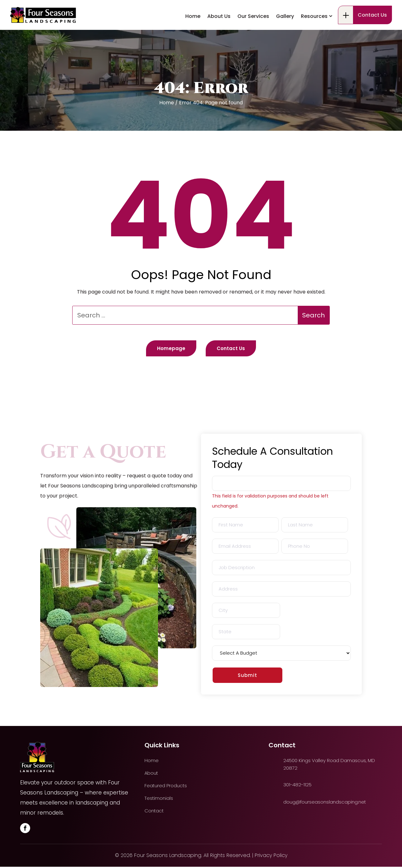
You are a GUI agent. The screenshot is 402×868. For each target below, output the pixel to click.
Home (193, 40)
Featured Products (166, 787)
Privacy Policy (271, 857)
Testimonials (159, 800)
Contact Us (372, 38)
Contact (154, 812)
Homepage (166, 349)
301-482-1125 (41, 12)
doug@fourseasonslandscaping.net (325, 803)
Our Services (253, 40)
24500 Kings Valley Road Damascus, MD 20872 (135, 12)
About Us (219, 40)
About (151, 774)
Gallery (285, 40)
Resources (314, 40)
